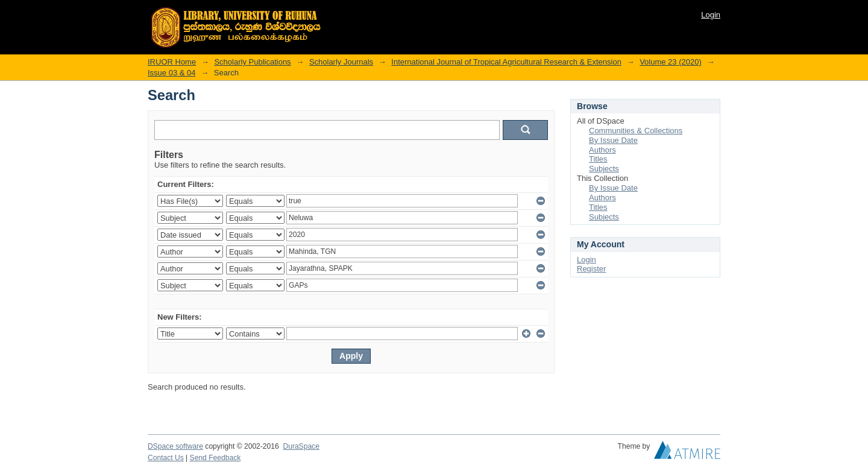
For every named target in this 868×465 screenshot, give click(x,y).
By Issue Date (613, 140)
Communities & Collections (636, 131)
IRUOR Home (172, 62)
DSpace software (175, 446)
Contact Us (166, 458)
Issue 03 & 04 (172, 73)
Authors (602, 150)
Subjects (604, 169)
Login (711, 15)
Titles (598, 159)
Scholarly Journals (341, 62)
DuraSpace (301, 446)
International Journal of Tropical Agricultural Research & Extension (506, 62)
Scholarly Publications (252, 62)
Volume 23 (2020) (671, 62)
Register (591, 269)
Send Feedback (215, 458)
